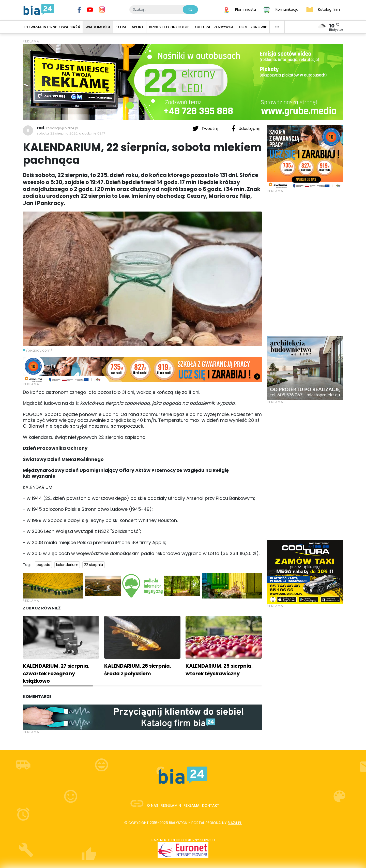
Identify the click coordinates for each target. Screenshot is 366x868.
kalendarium (67, 565)
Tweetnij (206, 128)
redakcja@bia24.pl (62, 128)
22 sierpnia (94, 565)
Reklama (192, 805)
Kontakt (211, 805)
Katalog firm (329, 9)
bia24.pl (235, 823)
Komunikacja (287, 9)
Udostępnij (246, 128)
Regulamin (171, 805)
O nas (152, 805)
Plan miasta (246, 9)
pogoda (43, 565)
